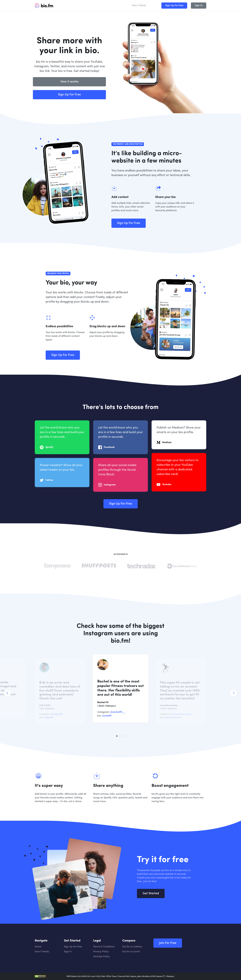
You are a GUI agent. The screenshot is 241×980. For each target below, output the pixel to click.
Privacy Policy (101, 952)
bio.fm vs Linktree (132, 947)
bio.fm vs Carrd (131, 952)
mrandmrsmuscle (173, 718)
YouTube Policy (101, 957)
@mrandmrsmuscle (181, 714)
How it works (69, 82)
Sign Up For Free (174, 6)
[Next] (234, 693)
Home (38, 947)
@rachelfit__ (118, 712)
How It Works (139, 6)
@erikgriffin (57, 714)
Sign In (199, 6)
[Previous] (7, 693)
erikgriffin (49, 718)
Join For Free (168, 943)
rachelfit (107, 716)
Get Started (151, 908)
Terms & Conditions (104, 947)
